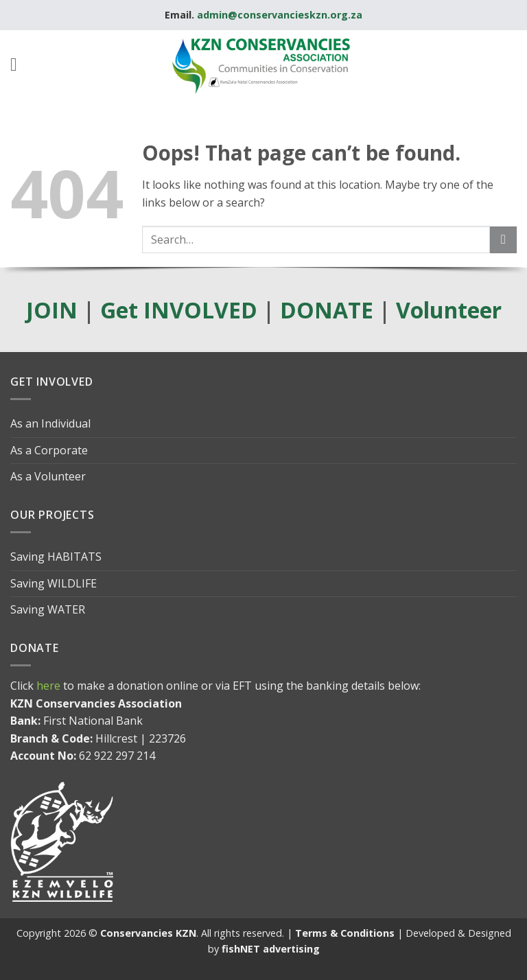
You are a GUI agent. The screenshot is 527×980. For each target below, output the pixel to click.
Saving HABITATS (56, 557)
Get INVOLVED (179, 310)
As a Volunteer (48, 476)
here (48, 686)
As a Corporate (49, 450)
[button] (20, 65)
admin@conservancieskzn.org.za (280, 15)
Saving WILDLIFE (54, 583)
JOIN (52, 310)
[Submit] (503, 240)
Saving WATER (48, 609)
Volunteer (449, 310)
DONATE (327, 310)
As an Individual (50, 423)
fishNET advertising (271, 949)
